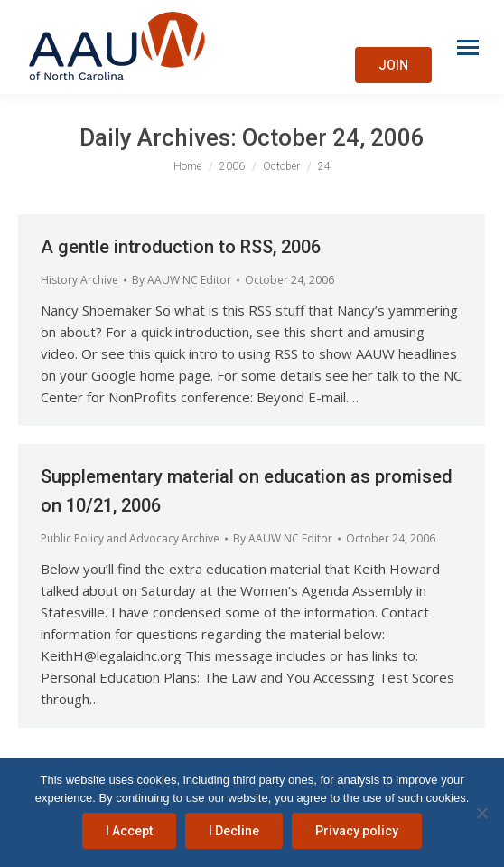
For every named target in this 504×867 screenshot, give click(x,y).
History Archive (79, 280)
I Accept (129, 831)
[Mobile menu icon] (468, 47)
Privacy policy (357, 831)
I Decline (234, 831)
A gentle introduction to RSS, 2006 (181, 247)
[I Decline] (481, 813)
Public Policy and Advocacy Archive (130, 538)
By (182, 280)
